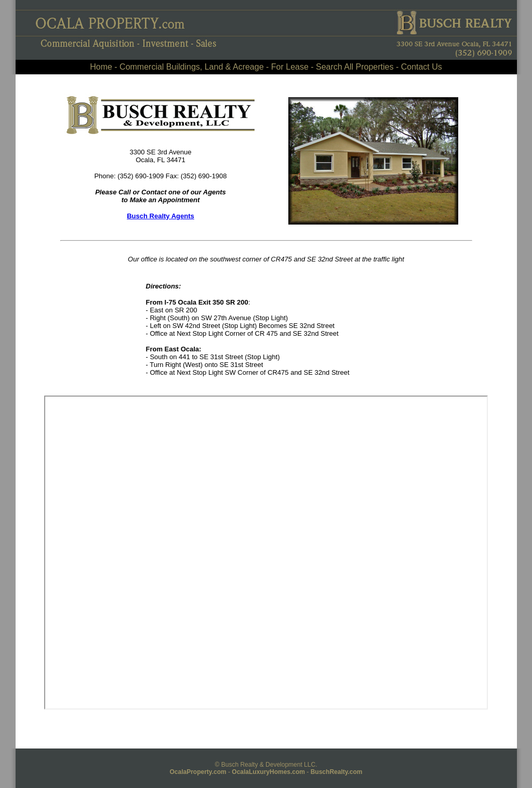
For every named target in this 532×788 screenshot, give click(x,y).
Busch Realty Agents (161, 216)
